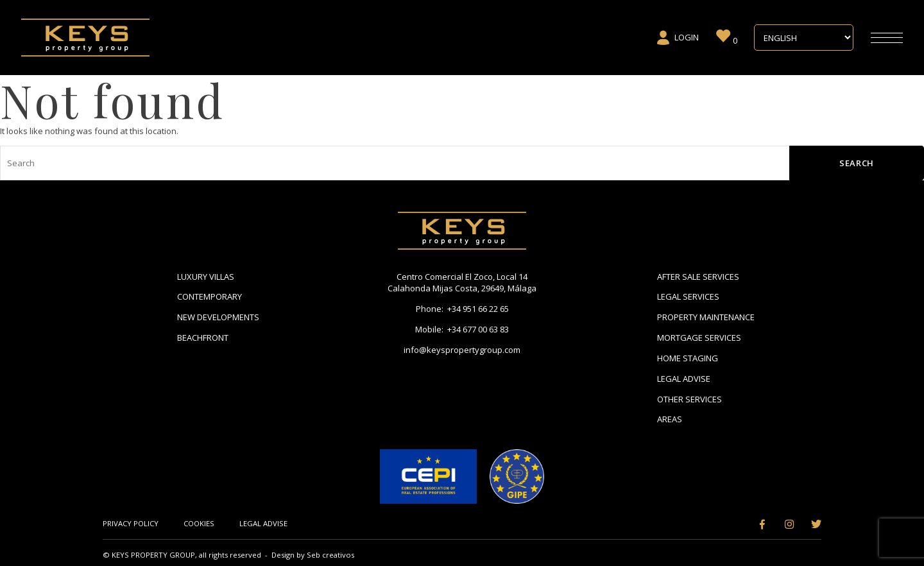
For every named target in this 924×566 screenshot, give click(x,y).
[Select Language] (804, 38)
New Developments (218, 317)
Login (677, 38)
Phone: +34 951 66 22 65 (462, 309)
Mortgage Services (699, 338)
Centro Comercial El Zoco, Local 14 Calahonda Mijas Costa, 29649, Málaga (462, 283)
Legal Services (688, 296)
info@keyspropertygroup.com (462, 350)
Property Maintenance (706, 317)
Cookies (199, 523)
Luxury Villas (206, 277)
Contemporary (210, 296)
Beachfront (203, 338)
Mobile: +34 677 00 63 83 (462, 329)
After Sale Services (698, 277)
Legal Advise (684, 379)
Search (857, 163)
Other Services (689, 399)
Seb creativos (330, 555)
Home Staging (688, 358)
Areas (670, 419)
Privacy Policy (131, 523)
